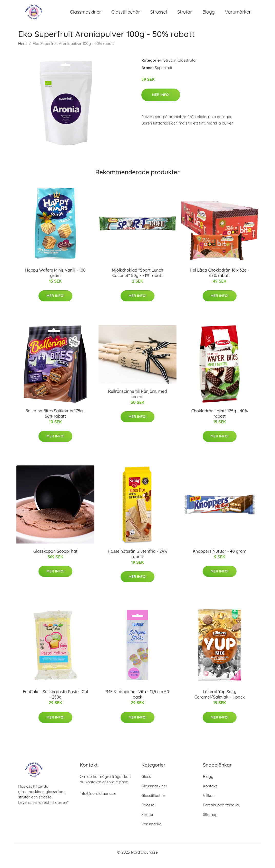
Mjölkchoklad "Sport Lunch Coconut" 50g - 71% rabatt (137, 280)
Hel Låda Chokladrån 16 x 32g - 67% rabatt (220, 280)
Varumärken (238, 15)
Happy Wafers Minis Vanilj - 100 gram (55, 280)
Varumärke (151, 831)
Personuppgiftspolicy (222, 812)
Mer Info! (161, 101)
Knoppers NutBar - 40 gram (220, 558)
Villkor (208, 802)
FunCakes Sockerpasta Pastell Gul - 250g (55, 701)
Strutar (185, 15)
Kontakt (210, 793)
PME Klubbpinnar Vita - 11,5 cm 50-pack (137, 701)
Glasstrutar (187, 67)
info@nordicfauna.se (98, 800)
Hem (22, 50)
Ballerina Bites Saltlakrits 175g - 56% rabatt (56, 420)
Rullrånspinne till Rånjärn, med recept (137, 401)
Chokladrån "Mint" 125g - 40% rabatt (220, 420)
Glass (146, 783)
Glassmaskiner (86, 15)
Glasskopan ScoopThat (55, 558)
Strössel (159, 15)
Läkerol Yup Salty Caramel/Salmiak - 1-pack (220, 701)
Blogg (208, 15)
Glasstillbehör (126, 15)
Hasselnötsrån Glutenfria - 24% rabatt (137, 561)
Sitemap (210, 821)
